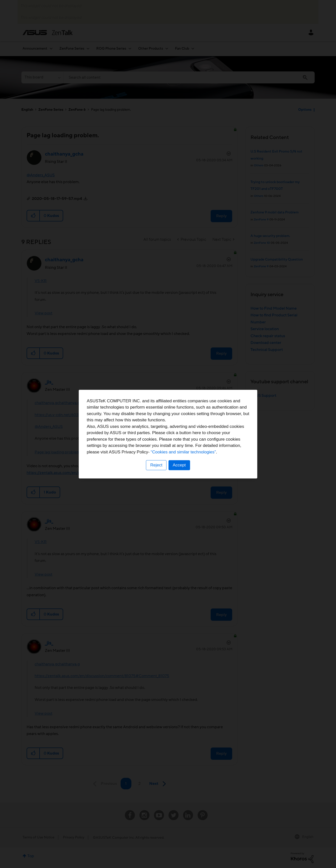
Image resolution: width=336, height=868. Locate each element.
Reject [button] (156, 465)
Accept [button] (179, 465)
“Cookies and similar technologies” (183, 452)
